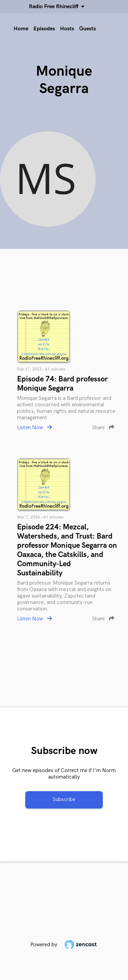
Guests (88, 29)
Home (21, 29)
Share (103, 428)
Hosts (67, 29)
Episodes (44, 29)
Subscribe (64, 800)
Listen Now (34, 428)
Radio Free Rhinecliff (55, 7)
